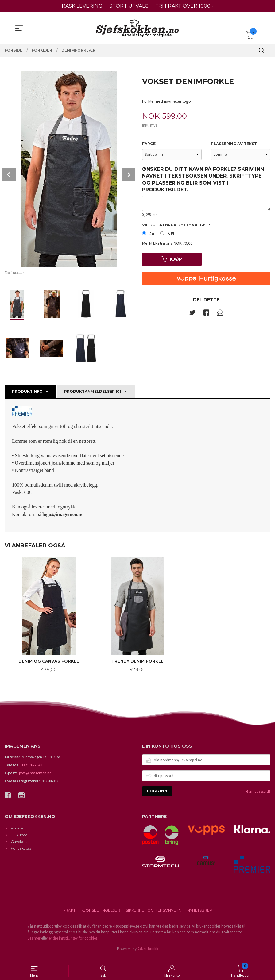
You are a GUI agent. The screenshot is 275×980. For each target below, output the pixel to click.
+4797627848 (32, 770)
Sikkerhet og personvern (154, 915)
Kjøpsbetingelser (101, 915)
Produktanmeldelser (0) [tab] (93, 391)
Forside (17, 833)
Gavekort (19, 846)
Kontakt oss (21, 853)
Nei (171, 235)
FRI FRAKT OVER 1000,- (184, 6)
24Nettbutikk (148, 954)
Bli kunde (19, 839)
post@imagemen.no (35, 778)
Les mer (34, 943)
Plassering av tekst (234, 144)
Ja (152, 235)
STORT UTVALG (129, 6)
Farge (149, 144)
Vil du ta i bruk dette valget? (176, 226)
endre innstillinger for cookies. (74, 943)
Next (129, 174)
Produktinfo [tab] (27, 391)
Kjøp (172, 260)
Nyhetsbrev (200, 915)
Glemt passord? (258, 796)
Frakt (69, 915)
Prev (9, 174)
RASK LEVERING (82, 6)
